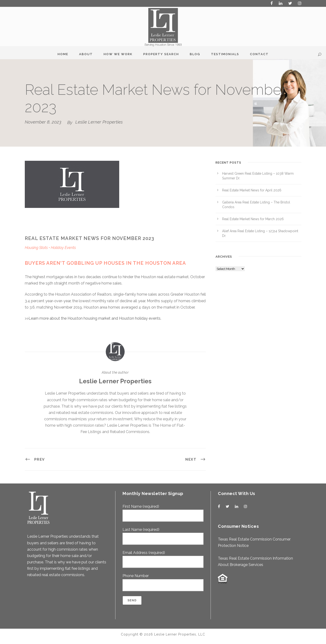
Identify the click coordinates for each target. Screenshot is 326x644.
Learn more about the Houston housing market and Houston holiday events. (95, 318)
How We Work (118, 54)
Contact (259, 54)
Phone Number (163, 582)
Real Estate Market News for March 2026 (253, 219)
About (86, 54)
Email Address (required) (163, 559)
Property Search (161, 54)
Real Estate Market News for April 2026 (252, 190)
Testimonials (225, 54)
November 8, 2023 (43, 122)
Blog (195, 54)
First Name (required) (163, 513)
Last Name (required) (163, 536)
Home (63, 54)
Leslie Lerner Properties (99, 122)
